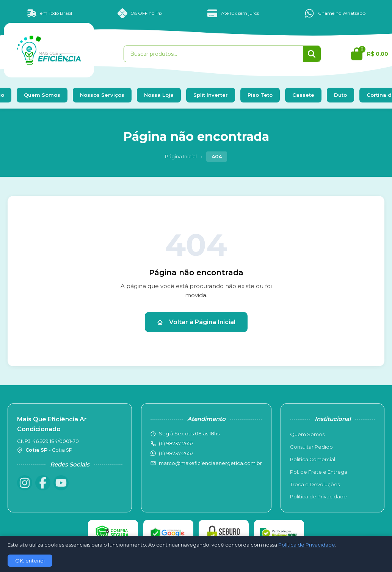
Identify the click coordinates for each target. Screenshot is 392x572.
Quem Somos (42, 95)
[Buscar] (312, 54)
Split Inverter (211, 95)
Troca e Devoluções (315, 484)
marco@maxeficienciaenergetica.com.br (210, 463)
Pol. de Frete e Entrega (319, 472)
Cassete (303, 95)
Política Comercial (313, 459)
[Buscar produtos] (213, 54)
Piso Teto (260, 95)
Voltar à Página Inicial (196, 322)
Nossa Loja (159, 95)
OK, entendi (30, 561)
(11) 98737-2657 (176, 453)
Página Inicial (181, 156)
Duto (340, 95)
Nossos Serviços (102, 95)
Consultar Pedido (311, 447)
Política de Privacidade (318, 496)
